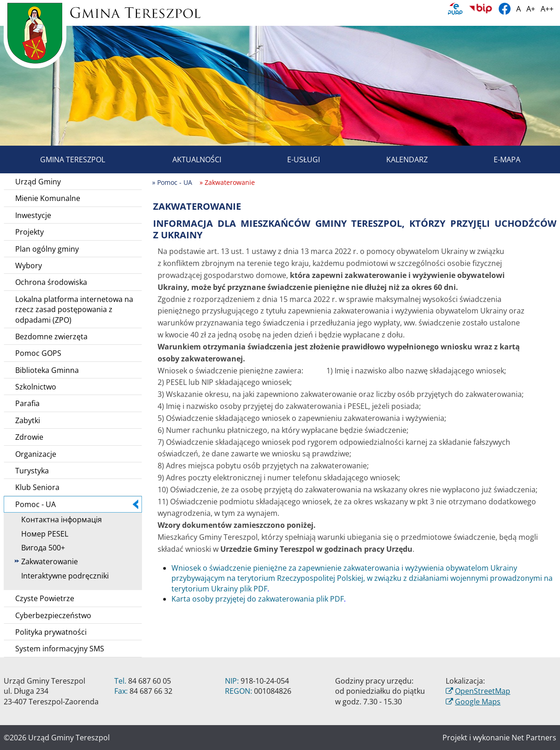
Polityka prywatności (51, 632)
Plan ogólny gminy (47, 249)
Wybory (29, 266)
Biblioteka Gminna (47, 370)
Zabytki (28, 420)
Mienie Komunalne (48, 198)
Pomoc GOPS (38, 353)
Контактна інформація (58, 520)
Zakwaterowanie (46, 561)
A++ (547, 9)
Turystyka (32, 471)
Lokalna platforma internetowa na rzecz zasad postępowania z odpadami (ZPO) (74, 310)
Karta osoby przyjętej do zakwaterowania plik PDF (258, 599)
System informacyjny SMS (60, 649)
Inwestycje (33, 215)
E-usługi (293, 159)
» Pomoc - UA (172, 182)
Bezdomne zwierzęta (51, 337)
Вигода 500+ (40, 548)
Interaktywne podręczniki (62, 576)
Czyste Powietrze (45, 598)
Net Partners (534, 738)
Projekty (29, 232)
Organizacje (36, 454)
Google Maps (478, 702)
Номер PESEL (41, 534)
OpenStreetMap (483, 691)
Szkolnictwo (36, 387)
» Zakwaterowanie (227, 182)
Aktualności (186, 159)
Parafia (27, 403)
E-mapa (496, 159)
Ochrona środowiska (51, 282)
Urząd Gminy (38, 182)
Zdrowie (29, 437)
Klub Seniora (37, 487)
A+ (531, 9)
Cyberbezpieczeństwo (53, 615)
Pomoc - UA (77, 504)
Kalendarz (396, 159)
